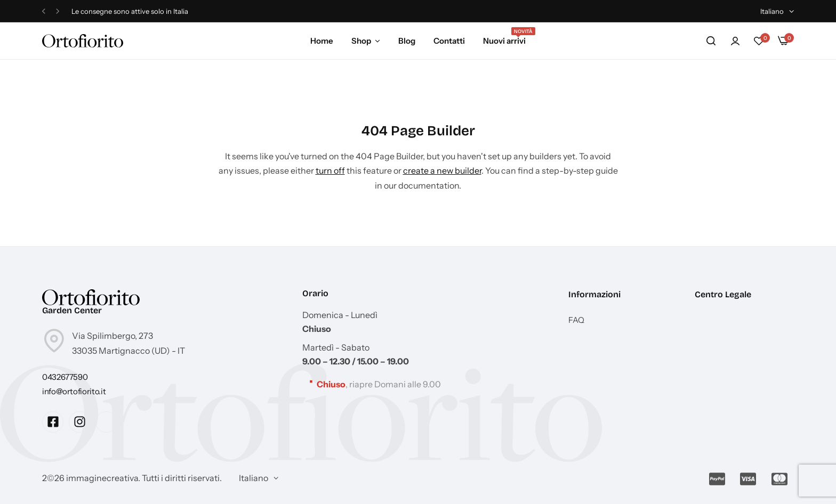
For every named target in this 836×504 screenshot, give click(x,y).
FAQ (576, 320)
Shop (361, 41)
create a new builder (442, 170)
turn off (330, 170)
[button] (44, 11)
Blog (407, 41)
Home (322, 41)
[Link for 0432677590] (65, 377)
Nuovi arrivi (504, 40)
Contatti (449, 41)
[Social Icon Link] (53, 422)
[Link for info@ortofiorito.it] (74, 391)
